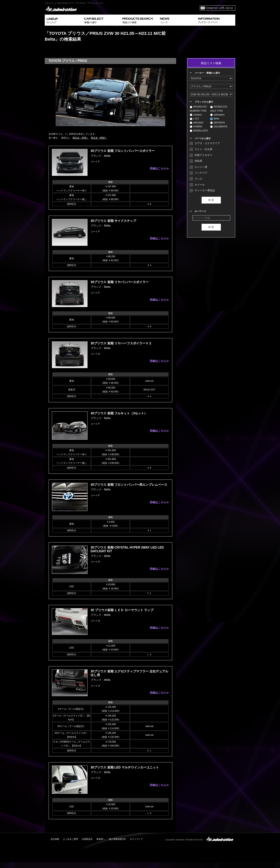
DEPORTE (218, 123)
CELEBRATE (219, 127)
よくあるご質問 (70, 839)
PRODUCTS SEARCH (140, 20)
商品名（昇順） (81, 138)
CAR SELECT (102, 20)
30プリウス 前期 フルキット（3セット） (119, 413)
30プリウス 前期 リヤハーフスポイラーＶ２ (121, 343)
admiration (217, 115)
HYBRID (196, 127)
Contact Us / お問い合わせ (219, 8)
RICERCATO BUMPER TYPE (198, 109)
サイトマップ (136, 839)
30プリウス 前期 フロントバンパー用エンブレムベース (129, 485)
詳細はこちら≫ (159, 168)
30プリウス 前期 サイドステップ (113, 221)
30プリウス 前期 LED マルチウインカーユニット (125, 767)
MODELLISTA (199, 131)
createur (196, 115)
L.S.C (194, 119)
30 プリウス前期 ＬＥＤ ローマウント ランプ (122, 610)
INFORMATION (216, 20)
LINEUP (64, 20)
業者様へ (101, 839)
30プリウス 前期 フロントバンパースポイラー (123, 151)
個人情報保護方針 (117, 839)
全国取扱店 (87, 839)
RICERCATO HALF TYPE (219, 109)
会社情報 (55, 839)
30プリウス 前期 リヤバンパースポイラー (120, 282)
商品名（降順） (99, 138)
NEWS (177, 20)
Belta (215, 119)
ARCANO (196, 123)
